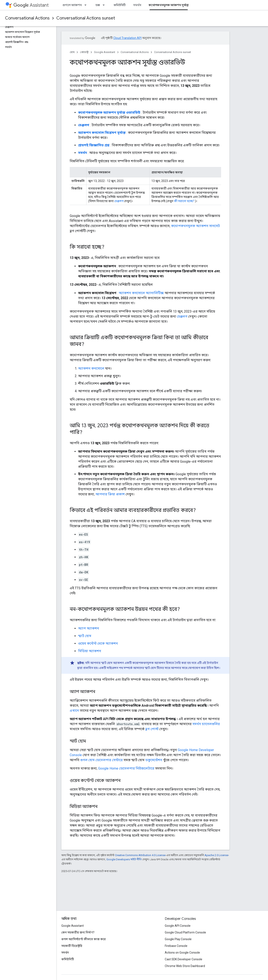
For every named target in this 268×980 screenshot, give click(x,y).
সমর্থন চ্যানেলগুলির (206, 724)
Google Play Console (178, 939)
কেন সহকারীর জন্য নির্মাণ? (78, 932)
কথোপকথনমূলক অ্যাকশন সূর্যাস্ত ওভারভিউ (109, 112)
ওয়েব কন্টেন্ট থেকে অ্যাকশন (98, 643)
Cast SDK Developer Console (184, 959)
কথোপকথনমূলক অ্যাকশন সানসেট (195, 226)
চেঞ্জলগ (84, 125)
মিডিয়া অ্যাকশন (90, 651)
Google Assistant (105, 52)
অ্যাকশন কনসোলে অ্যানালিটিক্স (141, 293)
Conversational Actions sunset (86, 18)
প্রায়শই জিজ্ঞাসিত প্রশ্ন (94, 145)
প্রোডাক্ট (84, 52)
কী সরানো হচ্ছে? (184, 201)
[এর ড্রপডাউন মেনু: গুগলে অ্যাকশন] (87, 5)
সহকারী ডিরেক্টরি (72, 946)
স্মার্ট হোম (85, 636)
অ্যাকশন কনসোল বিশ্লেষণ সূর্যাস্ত (102, 133)
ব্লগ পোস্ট (152, 729)
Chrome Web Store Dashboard (185, 966)
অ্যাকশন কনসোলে (91, 368)
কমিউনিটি (120, 5)
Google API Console (178, 926)
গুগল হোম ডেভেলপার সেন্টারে (101, 760)
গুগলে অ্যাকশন (72, 5)
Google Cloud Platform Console (185, 932)
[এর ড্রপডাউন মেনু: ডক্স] (105, 5)
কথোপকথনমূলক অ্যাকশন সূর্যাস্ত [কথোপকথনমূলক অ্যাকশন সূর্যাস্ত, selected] (169, 5)
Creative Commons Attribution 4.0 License (140, 855)
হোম (72, 52)
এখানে (74, 711)
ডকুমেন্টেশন (154, 760)
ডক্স (98, 5)
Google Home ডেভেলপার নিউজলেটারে (126, 768)
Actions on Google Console (182, 953)
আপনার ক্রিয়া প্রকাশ (110, 494)
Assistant (31, 5)
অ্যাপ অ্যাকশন (89, 628)
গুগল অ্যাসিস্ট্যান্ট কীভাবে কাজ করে (84, 939)
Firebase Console (176, 946)
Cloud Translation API (127, 38)
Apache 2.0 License (216, 855)
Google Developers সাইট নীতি (124, 859)
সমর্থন (137, 5)
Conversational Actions (27, 18)
